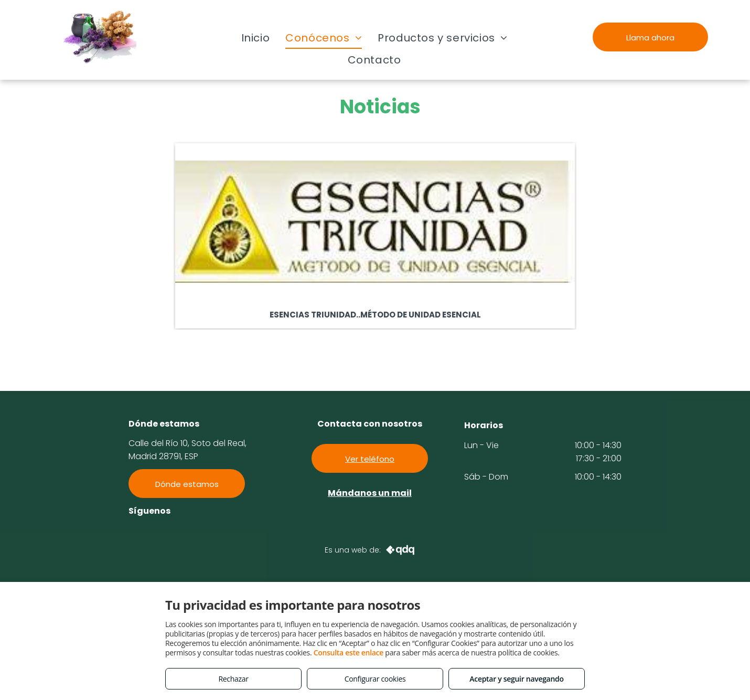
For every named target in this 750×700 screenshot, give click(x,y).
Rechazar (233, 679)
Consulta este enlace (349, 653)
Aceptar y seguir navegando (516, 679)
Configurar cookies (375, 679)
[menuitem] (256, 38)
